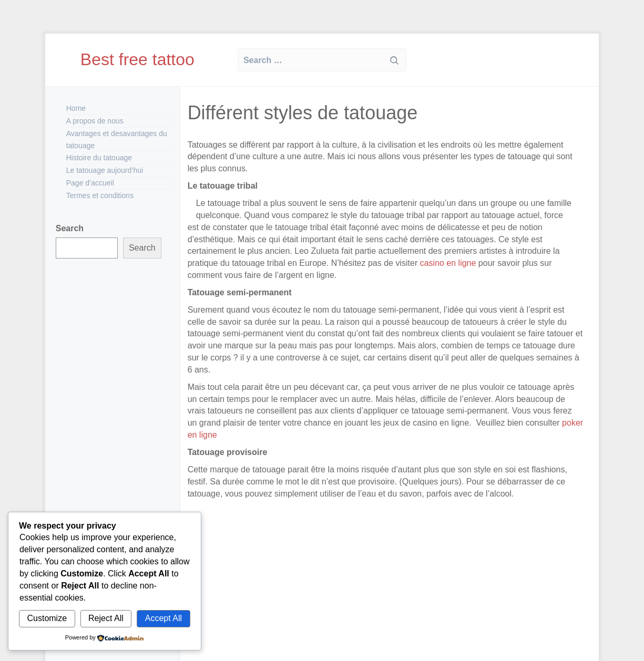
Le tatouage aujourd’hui (105, 170)
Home (76, 108)
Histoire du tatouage (99, 158)
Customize (47, 618)
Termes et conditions (100, 195)
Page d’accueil (90, 183)
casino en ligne (448, 263)
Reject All (106, 618)
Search (70, 228)
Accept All (163, 618)
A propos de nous (95, 121)
